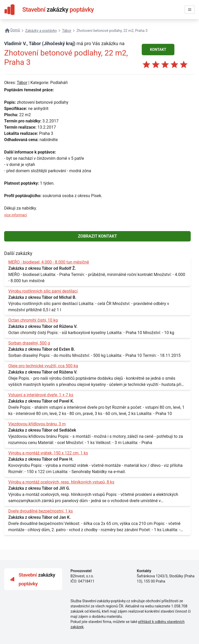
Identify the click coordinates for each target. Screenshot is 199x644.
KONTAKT (158, 50)
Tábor (22, 83)
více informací (16, 215)
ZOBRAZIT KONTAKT (98, 236)
